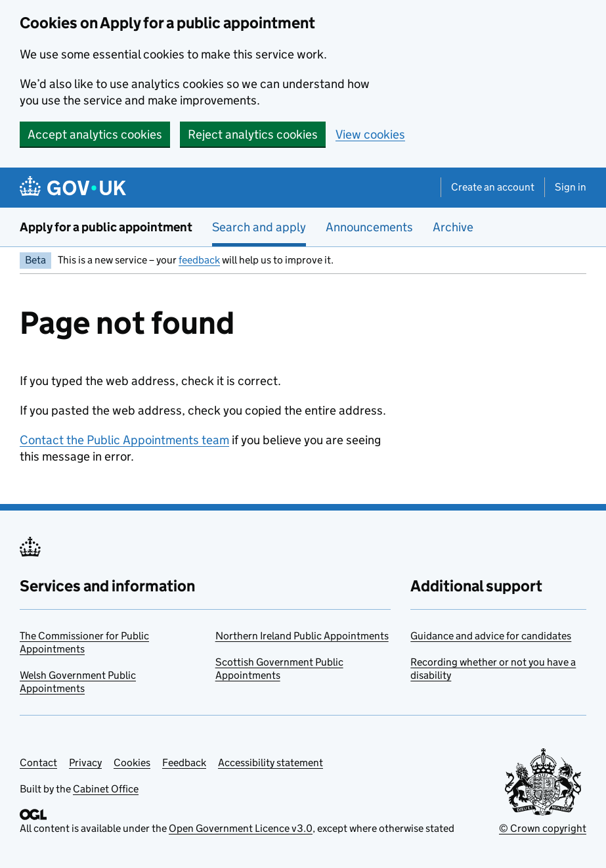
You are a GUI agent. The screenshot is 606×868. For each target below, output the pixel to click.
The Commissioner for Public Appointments (84, 642)
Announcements (369, 227)
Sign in (571, 187)
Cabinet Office (106, 789)
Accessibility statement (271, 763)
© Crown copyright (543, 828)
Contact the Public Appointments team (124, 440)
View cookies (370, 134)
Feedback (184, 763)
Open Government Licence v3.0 (241, 828)
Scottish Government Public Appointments (279, 669)
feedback (199, 260)
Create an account (493, 187)
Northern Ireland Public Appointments (302, 636)
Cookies (132, 763)
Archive (453, 227)
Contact (38, 763)
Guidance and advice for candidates (491, 636)
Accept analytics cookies (95, 134)
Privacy (85, 763)
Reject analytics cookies (253, 134)
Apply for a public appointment (106, 227)
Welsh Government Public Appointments (78, 682)
